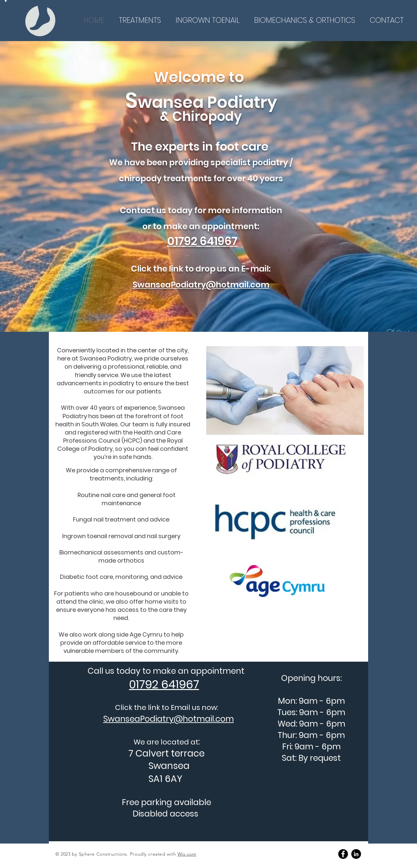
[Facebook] (343, 854)
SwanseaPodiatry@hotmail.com (201, 285)
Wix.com (187, 854)
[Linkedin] (356, 854)
